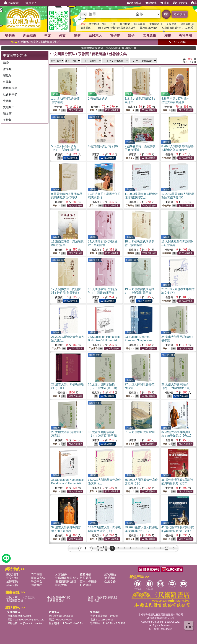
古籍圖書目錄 (15, 601)
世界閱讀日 (156, 24)
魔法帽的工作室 (98, 24)
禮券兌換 (85, 574)
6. (103, 146)
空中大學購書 (88, 581)
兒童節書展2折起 (172, 28)
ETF (113, 24)
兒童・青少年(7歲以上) (102, 597)
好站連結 (85, 585)
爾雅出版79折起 (149, 28)
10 (167, 548)
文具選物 (149, 36)
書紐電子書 (58, 117)
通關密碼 (12, 581)
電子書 (115, 36)
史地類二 (9, 107)
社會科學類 (10, 94)
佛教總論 (99, 54)
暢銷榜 (10, 36)
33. (68, 483)
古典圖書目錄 (56, 601)
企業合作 (110, 581)
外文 (62, 36)
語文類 (7, 114)
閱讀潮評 (37, 585)
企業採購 (11, 3)
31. (140, 432)
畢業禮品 (94, 601)
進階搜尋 (180, 14)
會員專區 (134, 3)
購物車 (151, 3)
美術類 (7, 120)
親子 (131, 36)
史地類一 (9, 101)
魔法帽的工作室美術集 (133, 24)
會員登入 (30, 3)
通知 (165, 3)
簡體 (77, 36)
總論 (6, 63)
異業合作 (12, 585)
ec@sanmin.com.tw (31, 623)
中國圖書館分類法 (67, 578)
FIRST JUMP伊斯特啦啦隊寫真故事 (116, 28)
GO (166, 14)
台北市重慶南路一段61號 (104, 616)
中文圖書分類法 (63, 54)
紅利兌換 (180, 3)
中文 (48, 36)
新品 (30, 36)
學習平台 (37, 581)
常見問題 (85, 578)
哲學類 (7, 69)
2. (98, 99)
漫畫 (167, 36)
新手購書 (110, 578)
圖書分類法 (38, 578)
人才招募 (61, 574)
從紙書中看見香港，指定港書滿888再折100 (144, 48)
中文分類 (12, 578)
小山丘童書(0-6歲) (59, 597)
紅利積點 (110, 574)
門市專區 (37, 574)
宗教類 (7, 75)
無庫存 (167, 158)
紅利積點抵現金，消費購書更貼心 (36, 42)
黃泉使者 (171, 24)
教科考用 (185, 36)
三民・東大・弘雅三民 (20, 597)
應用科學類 (10, 88)
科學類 (7, 82)
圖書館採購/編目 (66, 581)
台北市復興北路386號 (20, 616)
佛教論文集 (118, 54)
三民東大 (95, 36)
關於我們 (12, 574)
